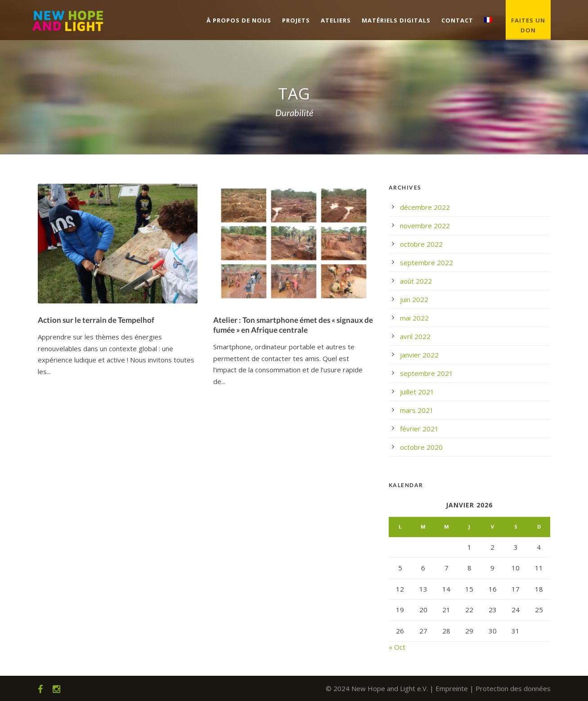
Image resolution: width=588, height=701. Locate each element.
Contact (457, 20)
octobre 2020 (421, 447)
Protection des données (513, 688)
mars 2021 (417, 410)
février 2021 (419, 429)
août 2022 (416, 281)
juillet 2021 (417, 392)
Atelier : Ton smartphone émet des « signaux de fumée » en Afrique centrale (293, 325)
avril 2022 (415, 336)
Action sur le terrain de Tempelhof (96, 320)
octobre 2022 (421, 244)
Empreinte (452, 688)
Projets (296, 20)
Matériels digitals (396, 20)
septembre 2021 (426, 373)
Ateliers (336, 20)
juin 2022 (414, 299)
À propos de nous (239, 20)
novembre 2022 (425, 226)
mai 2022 (414, 318)
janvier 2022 (419, 355)
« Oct (397, 647)
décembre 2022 (425, 207)
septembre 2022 (426, 262)
